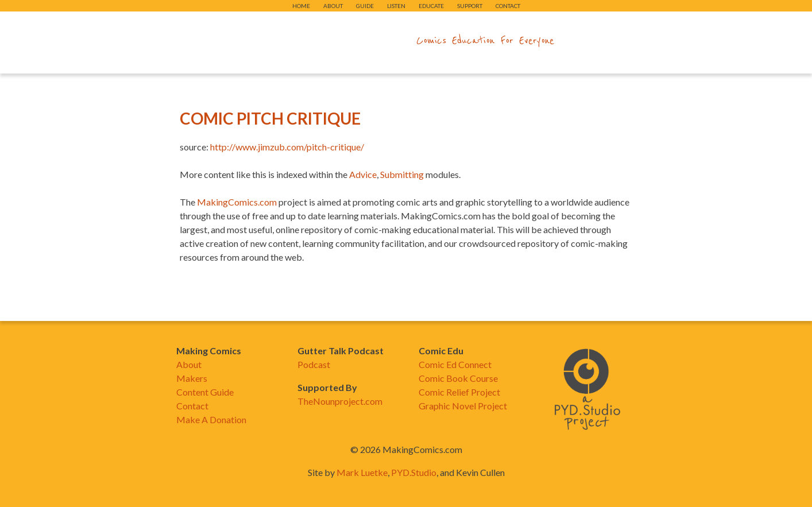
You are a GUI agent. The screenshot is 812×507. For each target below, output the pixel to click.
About (333, 6)
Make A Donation (211, 419)
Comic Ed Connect (455, 364)
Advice (363, 174)
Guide (365, 6)
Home (301, 6)
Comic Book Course (458, 378)
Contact (508, 6)
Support (470, 6)
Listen (396, 6)
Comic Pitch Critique (270, 118)
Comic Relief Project (459, 392)
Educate (431, 6)
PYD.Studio (414, 472)
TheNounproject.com (340, 401)
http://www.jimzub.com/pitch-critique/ (287, 147)
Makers (192, 378)
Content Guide (205, 392)
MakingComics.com (237, 202)
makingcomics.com (339, 41)
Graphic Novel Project (463, 406)
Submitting (402, 174)
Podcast (314, 364)
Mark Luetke (362, 472)
